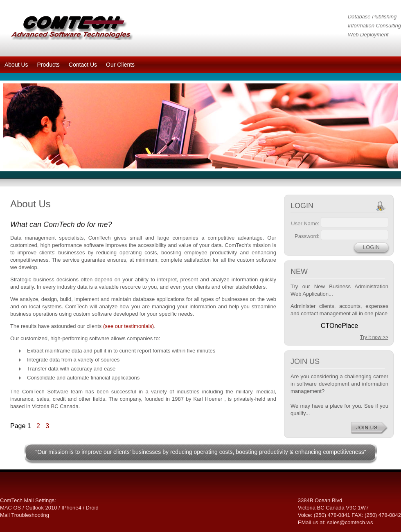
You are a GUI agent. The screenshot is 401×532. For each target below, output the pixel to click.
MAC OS (10, 508)
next (375, 124)
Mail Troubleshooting (25, 515)
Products (48, 65)
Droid (92, 508)
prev (26, 124)
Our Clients (120, 65)
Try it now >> (374, 337)
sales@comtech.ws (350, 522)
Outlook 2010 (41, 508)
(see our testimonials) (128, 326)
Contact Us (83, 65)
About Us (16, 65)
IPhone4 (71, 508)
